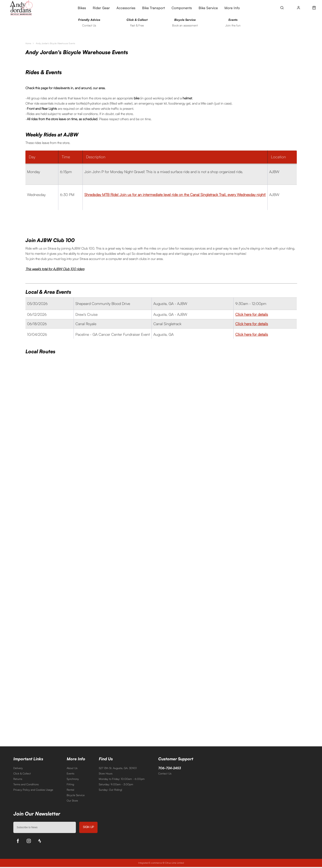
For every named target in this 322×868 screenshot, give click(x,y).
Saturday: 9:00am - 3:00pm (116, 785)
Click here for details (252, 315)
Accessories (126, 8)
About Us (72, 769)
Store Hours (106, 774)
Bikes (82, 8)
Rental (70, 791)
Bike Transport (153, 8)
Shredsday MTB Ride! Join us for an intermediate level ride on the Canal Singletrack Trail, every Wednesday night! (175, 196)
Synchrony (73, 780)
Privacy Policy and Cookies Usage (33, 791)
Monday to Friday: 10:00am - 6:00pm (122, 780)
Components (182, 8)
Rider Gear (101, 8)
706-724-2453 (170, 769)
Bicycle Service (76, 796)
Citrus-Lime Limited (174, 864)
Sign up (88, 828)
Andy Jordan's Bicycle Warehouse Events (62, 44)
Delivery (18, 769)
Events (70, 774)
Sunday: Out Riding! (110, 791)
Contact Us (165, 774)
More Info (232, 8)
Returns (18, 780)
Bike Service (208, 8)
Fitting (70, 785)
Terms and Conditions (26, 785)
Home (29, 44)
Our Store (72, 802)
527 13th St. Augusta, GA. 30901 (118, 769)
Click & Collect (22, 774)
